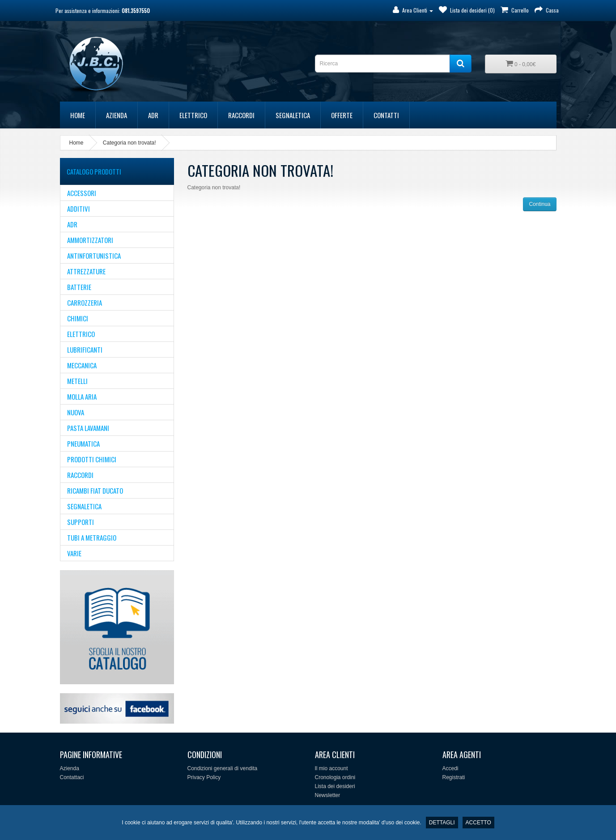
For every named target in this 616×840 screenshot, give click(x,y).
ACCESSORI (82, 193)
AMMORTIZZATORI (90, 240)
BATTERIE (79, 287)
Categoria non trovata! (130, 143)
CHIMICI (78, 318)
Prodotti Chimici (92, 459)
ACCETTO (478, 823)
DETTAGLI (442, 823)
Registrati (454, 777)
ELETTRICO (193, 115)
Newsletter (328, 795)
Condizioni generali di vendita (223, 768)
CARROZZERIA (85, 303)
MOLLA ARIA (82, 397)
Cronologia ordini (335, 777)
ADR (153, 115)
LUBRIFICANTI (85, 350)
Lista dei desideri (335, 786)
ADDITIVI (79, 209)
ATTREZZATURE (86, 271)
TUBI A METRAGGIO (92, 537)
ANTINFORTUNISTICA (94, 256)
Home (78, 115)
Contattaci (72, 777)
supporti (81, 522)
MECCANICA (82, 365)
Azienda (117, 115)
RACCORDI (241, 115)
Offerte (342, 115)
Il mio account (331, 768)
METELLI (77, 381)
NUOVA (76, 412)
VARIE (74, 553)
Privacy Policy (204, 777)
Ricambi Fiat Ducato (95, 490)
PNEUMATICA (83, 443)
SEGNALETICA (293, 115)
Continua (540, 204)
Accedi (450, 768)
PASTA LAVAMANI (88, 428)
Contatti (386, 115)
